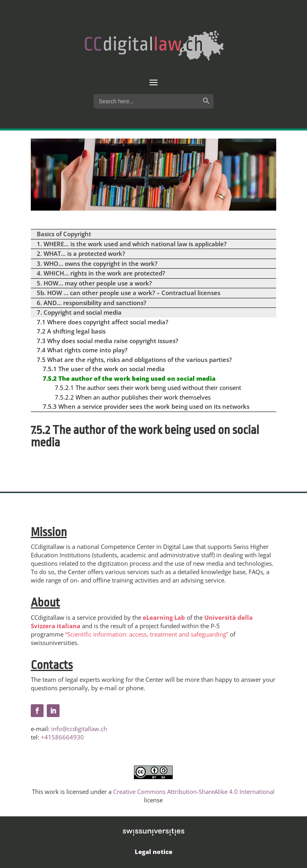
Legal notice (153, 852)
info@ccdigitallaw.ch (79, 729)
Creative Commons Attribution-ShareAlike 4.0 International (194, 792)
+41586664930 (62, 737)
